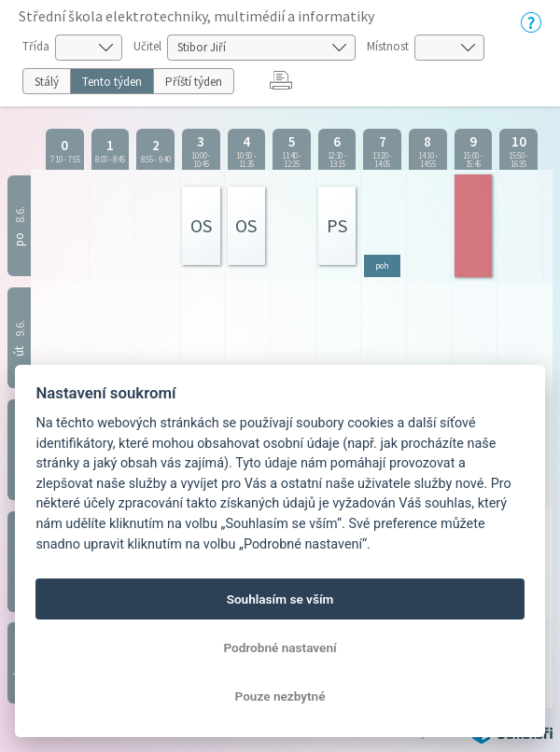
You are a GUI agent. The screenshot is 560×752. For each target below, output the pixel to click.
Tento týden (112, 82)
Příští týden (194, 82)
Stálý (47, 82)
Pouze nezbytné (280, 696)
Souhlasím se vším (280, 599)
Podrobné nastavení (280, 648)
